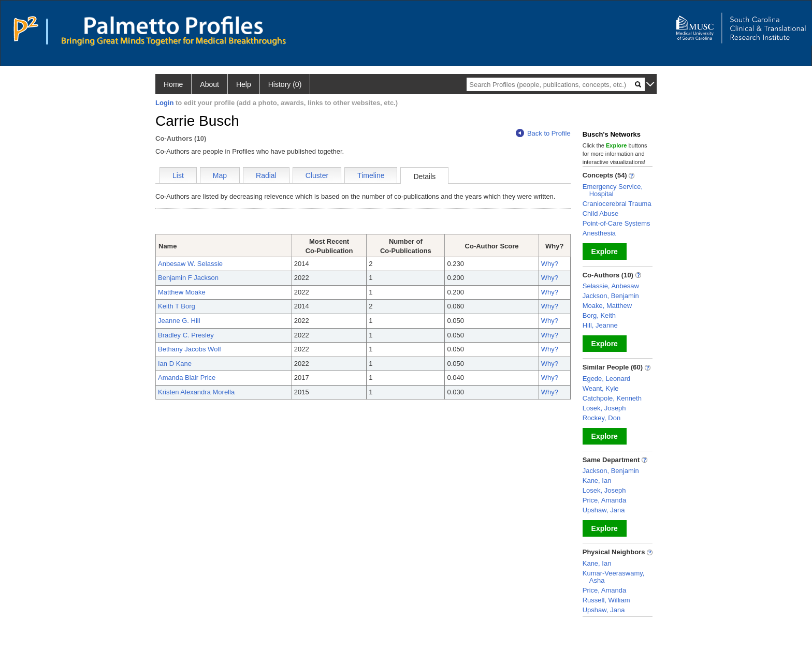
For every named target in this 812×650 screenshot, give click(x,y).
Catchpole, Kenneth (612, 398)
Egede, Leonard (607, 379)
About (209, 84)
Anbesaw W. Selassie (190, 264)
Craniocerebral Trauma (617, 204)
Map (220, 175)
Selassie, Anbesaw (611, 286)
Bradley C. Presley (186, 335)
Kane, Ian (597, 481)
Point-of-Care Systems (617, 223)
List (178, 175)
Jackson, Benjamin (611, 296)
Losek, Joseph (604, 408)
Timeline (371, 175)
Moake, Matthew (607, 306)
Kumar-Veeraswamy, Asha (614, 577)
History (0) (285, 84)
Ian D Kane (175, 364)
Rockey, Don (601, 418)
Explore (605, 252)
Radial (266, 175)
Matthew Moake (182, 292)
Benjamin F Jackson (188, 278)
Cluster (317, 175)
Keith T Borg (177, 306)
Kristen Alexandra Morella (196, 392)
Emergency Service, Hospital (613, 190)
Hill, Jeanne (600, 325)
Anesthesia (599, 233)
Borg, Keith (599, 315)
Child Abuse (600, 213)
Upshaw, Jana (604, 510)
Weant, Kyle (601, 388)
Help (244, 84)
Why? (550, 264)
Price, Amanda (605, 500)
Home (173, 84)
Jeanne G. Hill (179, 321)
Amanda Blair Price (187, 378)
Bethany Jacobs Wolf (190, 349)
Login (164, 103)
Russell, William (606, 600)
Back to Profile (543, 133)
